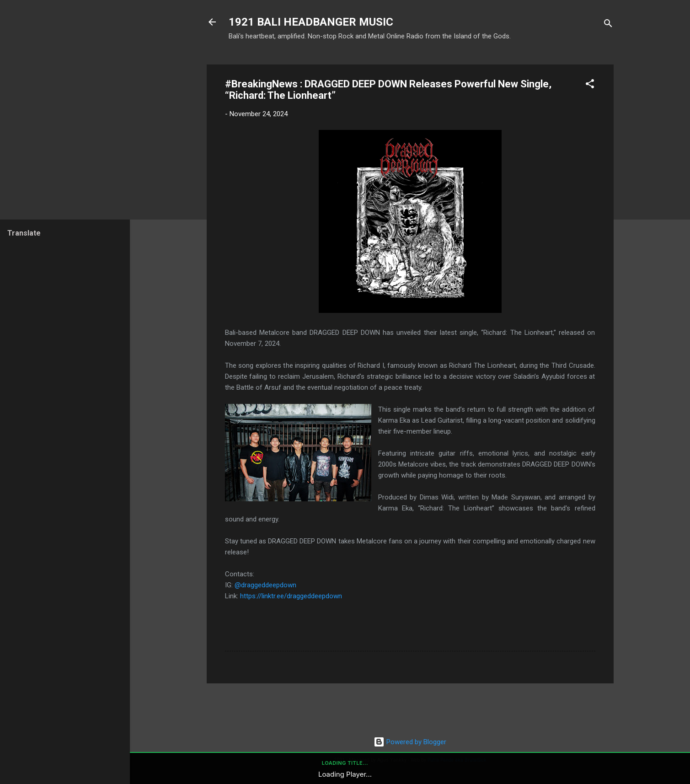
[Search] (608, 25)
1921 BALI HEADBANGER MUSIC (311, 22)
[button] (590, 85)
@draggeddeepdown (265, 585)
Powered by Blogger (410, 742)
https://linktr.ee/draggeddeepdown (291, 596)
